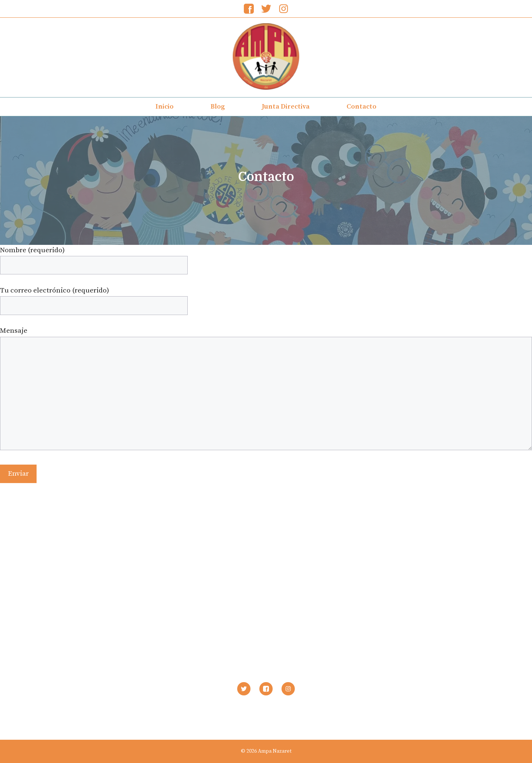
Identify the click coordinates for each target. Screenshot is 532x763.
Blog (218, 107)
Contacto (362, 107)
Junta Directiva (286, 107)
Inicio (165, 107)
